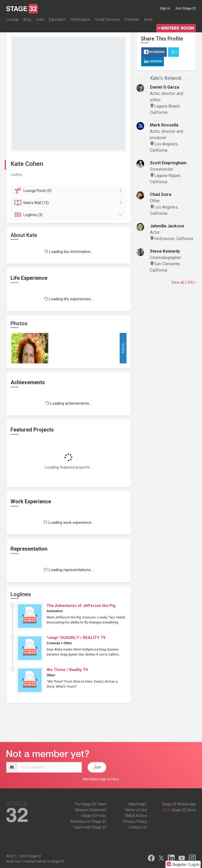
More (123, 348)
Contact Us (138, 827)
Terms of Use (136, 810)
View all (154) (183, 282)
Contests (132, 19)
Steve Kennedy (165, 251)
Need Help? (138, 804)
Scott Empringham (168, 163)
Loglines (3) (69, 215)
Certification (80, 19)
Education (57, 19)
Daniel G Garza (165, 87)
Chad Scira (161, 194)
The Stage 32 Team (90, 804)
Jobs (40, 19)
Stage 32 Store (184, 810)
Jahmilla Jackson (167, 226)
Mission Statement (91, 810)
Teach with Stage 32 (90, 827)
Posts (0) (69, 191)
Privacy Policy (135, 821)
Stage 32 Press (94, 816)
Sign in (165, 8)
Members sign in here (101, 779)
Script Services (107, 19)
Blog (27, 19)
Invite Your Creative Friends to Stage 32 (35, 861)
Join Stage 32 (186, 8)
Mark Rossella (164, 125)
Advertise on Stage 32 (88, 821)
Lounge (12, 19)
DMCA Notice (136, 816)
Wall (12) (69, 203)
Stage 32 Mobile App (179, 804)
